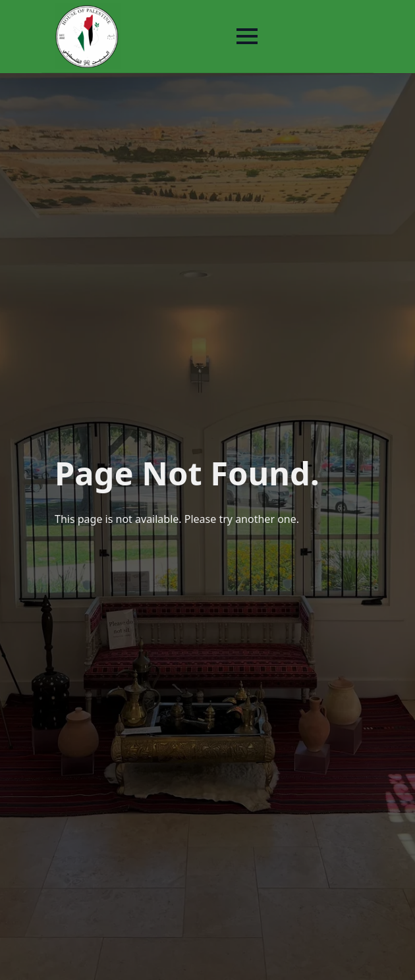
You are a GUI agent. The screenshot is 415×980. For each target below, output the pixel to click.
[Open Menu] (247, 36)
